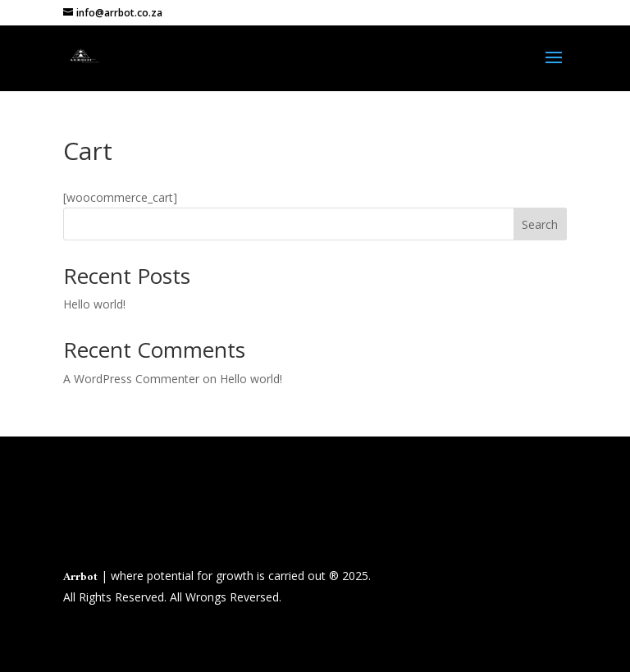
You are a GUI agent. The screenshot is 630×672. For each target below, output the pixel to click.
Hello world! (94, 304)
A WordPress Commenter (131, 379)
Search (540, 224)
